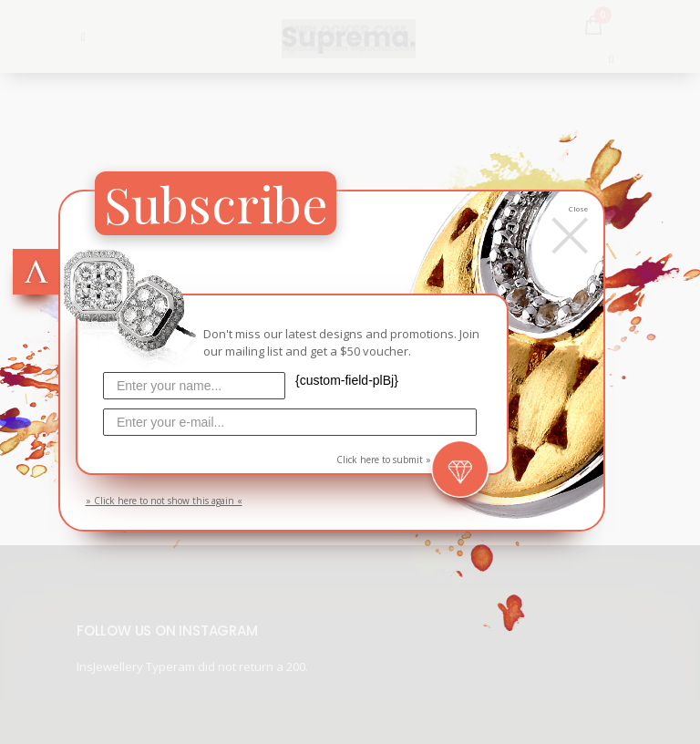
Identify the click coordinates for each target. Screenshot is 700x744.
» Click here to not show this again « (164, 501)
